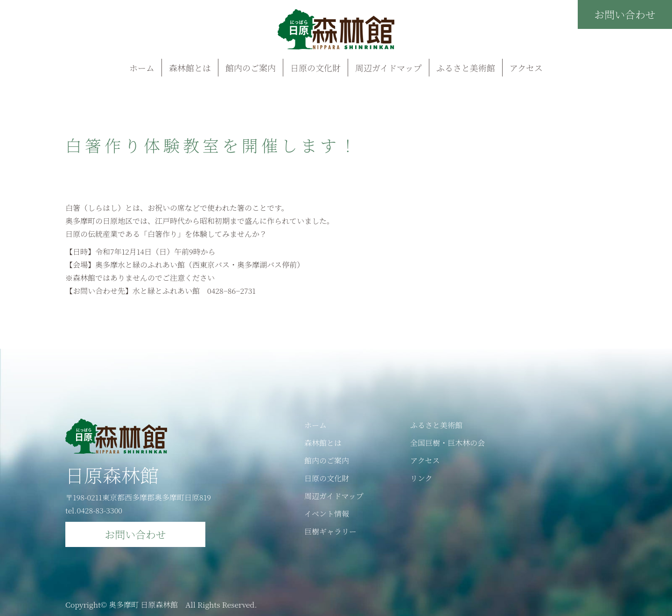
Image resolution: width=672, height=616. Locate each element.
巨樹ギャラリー (330, 531)
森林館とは (190, 68)
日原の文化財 (315, 68)
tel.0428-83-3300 (94, 510)
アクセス (526, 68)
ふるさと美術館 (466, 68)
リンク (421, 478)
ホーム (142, 68)
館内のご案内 (251, 68)
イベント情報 (327, 514)
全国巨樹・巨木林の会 (448, 443)
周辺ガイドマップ (388, 68)
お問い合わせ (625, 14)
